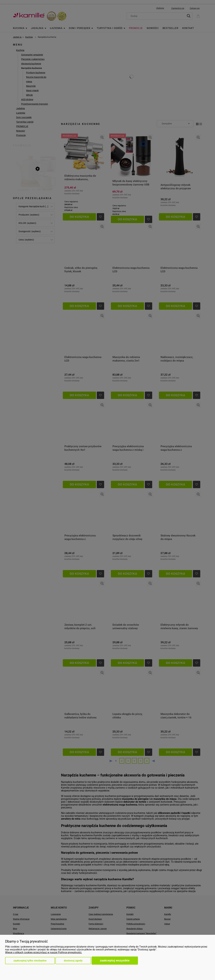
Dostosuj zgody (73, 961)
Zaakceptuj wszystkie (115, 960)
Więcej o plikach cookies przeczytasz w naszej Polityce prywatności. (44, 952)
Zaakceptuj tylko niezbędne (30, 961)
